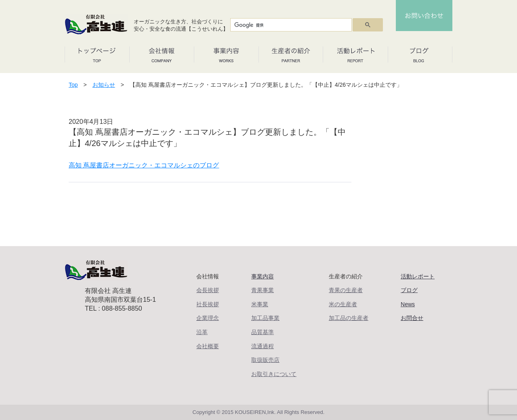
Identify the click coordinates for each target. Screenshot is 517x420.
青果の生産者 (346, 290)
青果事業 (263, 290)
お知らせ (104, 85)
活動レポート (418, 276)
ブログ (409, 290)
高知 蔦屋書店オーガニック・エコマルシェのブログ (144, 165)
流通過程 (263, 346)
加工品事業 (265, 318)
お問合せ (412, 318)
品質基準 (263, 332)
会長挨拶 (208, 290)
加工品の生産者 (349, 318)
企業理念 (208, 318)
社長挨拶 (208, 304)
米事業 (260, 304)
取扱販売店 (265, 360)
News (408, 304)
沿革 (202, 332)
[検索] (290, 25)
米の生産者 (343, 304)
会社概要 (208, 346)
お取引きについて (274, 374)
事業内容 (263, 276)
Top (73, 85)
